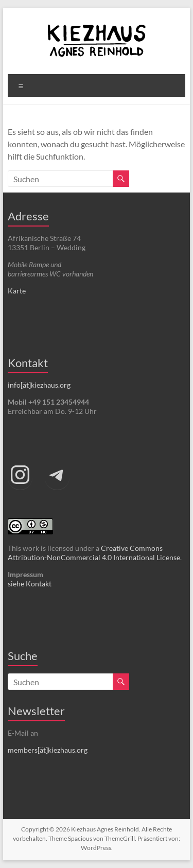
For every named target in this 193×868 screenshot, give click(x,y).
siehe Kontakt (30, 584)
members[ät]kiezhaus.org (48, 750)
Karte (17, 291)
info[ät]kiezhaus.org (39, 385)
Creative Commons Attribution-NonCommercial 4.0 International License (94, 553)
